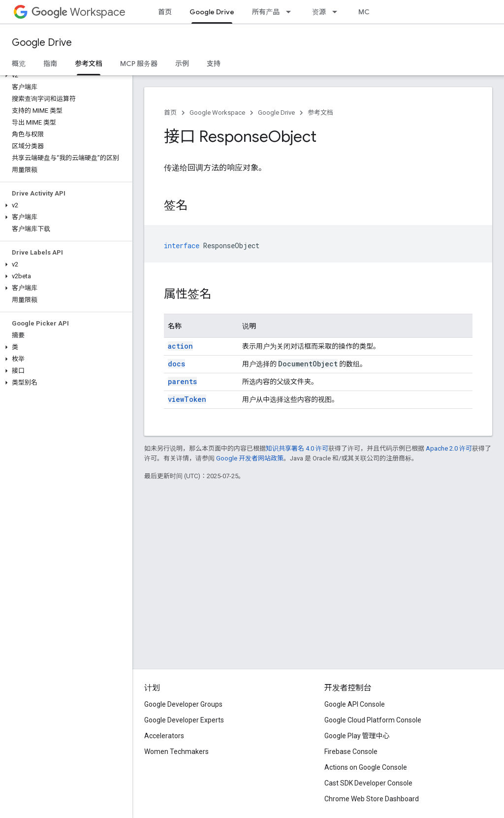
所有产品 (266, 12)
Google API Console (355, 704)
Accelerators (164, 736)
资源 (319, 12)
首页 (165, 12)
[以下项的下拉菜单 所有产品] (291, 12)
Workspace (79, 12)
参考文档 (320, 113)
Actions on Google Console (366, 767)
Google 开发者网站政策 (250, 458)
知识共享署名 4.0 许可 (297, 448)
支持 (214, 64)
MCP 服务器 (139, 64)
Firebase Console (351, 752)
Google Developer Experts (184, 720)
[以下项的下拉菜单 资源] (338, 12)
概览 (19, 64)
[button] (64, 75)
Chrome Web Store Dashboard (372, 799)
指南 (50, 64)
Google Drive (42, 43)
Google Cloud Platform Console (373, 720)
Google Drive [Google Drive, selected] (212, 12)
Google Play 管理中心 (357, 736)
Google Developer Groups (183, 704)
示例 (182, 64)
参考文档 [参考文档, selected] (89, 64)
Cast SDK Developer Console (368, 783)
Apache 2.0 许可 (449, 448)
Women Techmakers (176, 752)
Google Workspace (217, 113)
